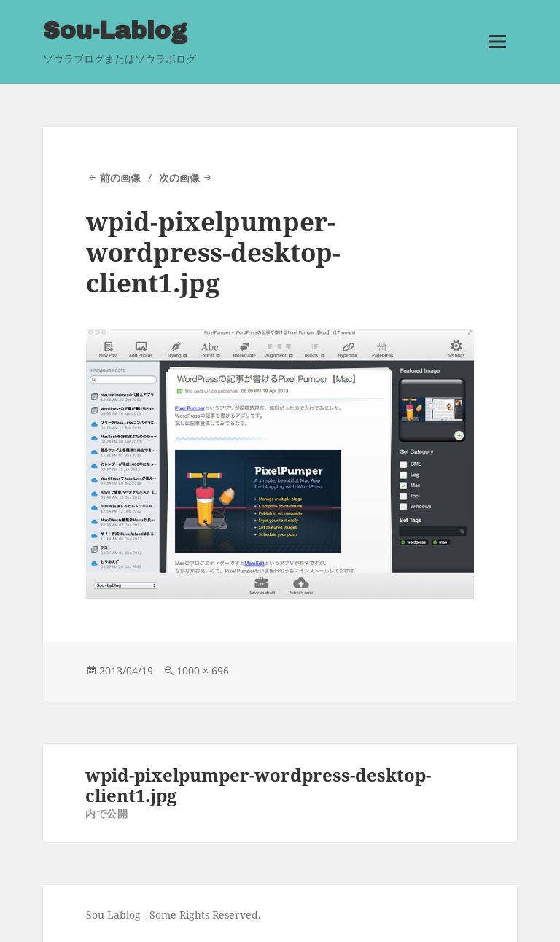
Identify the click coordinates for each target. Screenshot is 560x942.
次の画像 (179, 177)
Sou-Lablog (114, 30)
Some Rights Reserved (204, 913)
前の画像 (120, 177)
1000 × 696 (203, 669)
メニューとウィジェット (497, 61)
